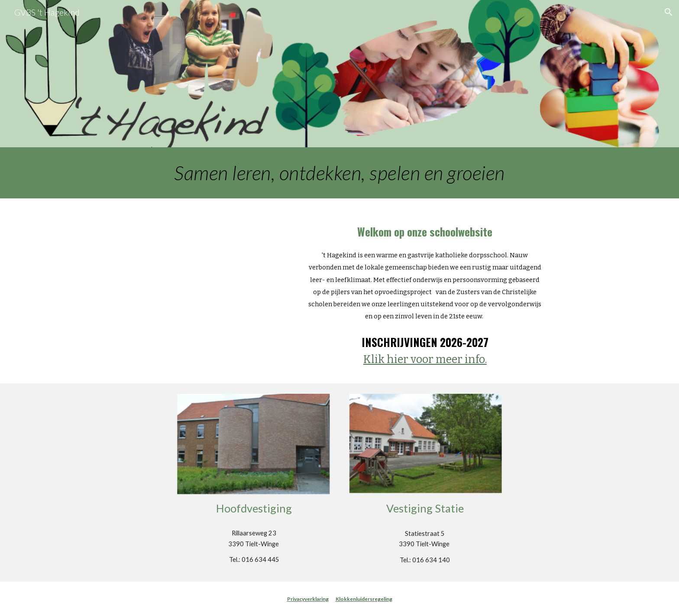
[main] (339, 173)
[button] (669, 12)
